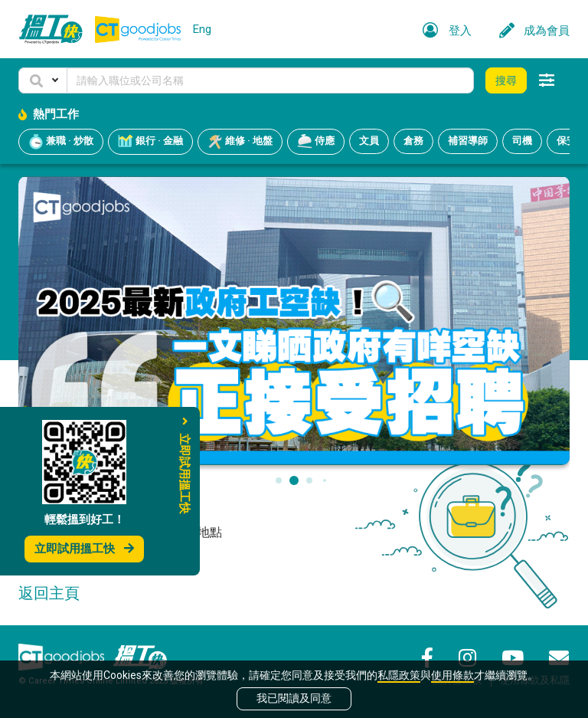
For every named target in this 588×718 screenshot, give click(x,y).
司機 (522, 141)
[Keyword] (270, 80)
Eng (202, 29)
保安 (567, 141)
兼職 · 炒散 (61, 142)
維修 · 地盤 (240, 142)
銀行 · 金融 (150, 142)
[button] (43, 80)
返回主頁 (49, 593)
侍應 (316, 142)
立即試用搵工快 (84, 549)
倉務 (413, 141)
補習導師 (468, 141)
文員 (369, 141)
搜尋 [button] (506, 80)
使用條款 (452, 675)
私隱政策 (399, 675)
